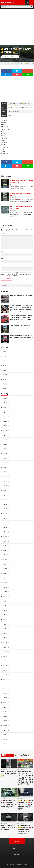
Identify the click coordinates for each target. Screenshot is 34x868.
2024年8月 (6, 495)
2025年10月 (6, 431)
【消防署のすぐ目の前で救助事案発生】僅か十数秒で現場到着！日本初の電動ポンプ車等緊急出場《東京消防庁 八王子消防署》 (21, 317)
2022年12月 (6, 587)
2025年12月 (6, 421)
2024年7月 (6, 500)
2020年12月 (6, 698)
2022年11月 (6, 592)
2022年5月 (6, 619)
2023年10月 (6, 541)
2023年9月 (6, 546)
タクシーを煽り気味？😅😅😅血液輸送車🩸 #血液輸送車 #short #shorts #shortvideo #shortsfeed (25, 830)
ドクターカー (6, 352)
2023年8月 (6, 550)
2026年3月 (6, 407)
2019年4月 (6, 735)
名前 (2, 251)
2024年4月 (6, 513)
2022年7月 (6, 610)
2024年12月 (6, 477)
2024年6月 (6, 504)
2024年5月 (6, 509)
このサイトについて (17, 849)
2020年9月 (6, 707)
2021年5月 (6, 675)
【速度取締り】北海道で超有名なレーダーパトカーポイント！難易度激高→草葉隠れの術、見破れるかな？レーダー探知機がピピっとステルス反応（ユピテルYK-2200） (25, 778)
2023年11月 (6, 536)
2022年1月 (6, 638)
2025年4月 (6, 458)
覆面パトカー (14, 57)
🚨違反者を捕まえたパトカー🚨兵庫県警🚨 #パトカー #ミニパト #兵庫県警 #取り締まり (8, 804)
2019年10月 (6, 730)
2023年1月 (6, 583)
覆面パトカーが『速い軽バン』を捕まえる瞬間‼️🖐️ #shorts (9, 774)
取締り (4, 361)
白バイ (4, 379)
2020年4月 (6, 716)
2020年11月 (6, 702)
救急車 (4, 366)
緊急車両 (5, 384)
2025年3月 (6, 463)
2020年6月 (6, 712)
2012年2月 (6, 744)
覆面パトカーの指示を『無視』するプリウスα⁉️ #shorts (8, 828)
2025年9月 (6, 435)
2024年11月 (6, 481)
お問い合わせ (17, 854)
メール (3, 259)
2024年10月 (6, 486)
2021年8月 (6, 661)
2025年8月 (6, 440)
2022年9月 (6, 601)
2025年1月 (6, 472)
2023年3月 (6, 573)
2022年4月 (6, 624)
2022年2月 (6, 633)
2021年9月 (6, 656)
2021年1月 (6, 693)
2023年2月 (6, 578)
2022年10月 (6, 596)
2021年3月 (6, 684)
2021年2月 (6, 689)
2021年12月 (6, 643)
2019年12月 (6, 726)
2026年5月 (6, 398)
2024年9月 (6, 490)
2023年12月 (6, 532)
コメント (3, 234)
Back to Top (17, 842)
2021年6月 (6, 670)
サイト (3, 266)
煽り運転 (5, 375)
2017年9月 (6, 739)
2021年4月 (6, 679)
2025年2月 (6, 467)
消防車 (4, 370)
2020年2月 (6, 721)
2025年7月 (6, 444)
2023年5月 (6, 564)
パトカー (5, 356)
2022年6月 (6, 615)
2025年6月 (6, 449)
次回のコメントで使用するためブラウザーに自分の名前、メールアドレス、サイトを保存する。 (17, 275)
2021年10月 (6, 652)
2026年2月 (6, 412)
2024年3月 (6, 518)
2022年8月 (6, 606)
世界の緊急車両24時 (22, 864)
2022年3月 (6, 629)
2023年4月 (6, 569)
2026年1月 (6, 417)
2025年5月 (6, 454)
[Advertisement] (17, 27)
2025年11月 (6, 426)
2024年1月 (6, 527)
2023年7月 (6, 555)
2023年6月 (6, 560)
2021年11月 (6, 647)
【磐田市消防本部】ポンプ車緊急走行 (20, 326)
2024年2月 (6, 523)
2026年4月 (6, 403)
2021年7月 (6, 666)
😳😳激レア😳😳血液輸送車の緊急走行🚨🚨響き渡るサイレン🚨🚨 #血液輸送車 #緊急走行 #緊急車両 (25, 805)
